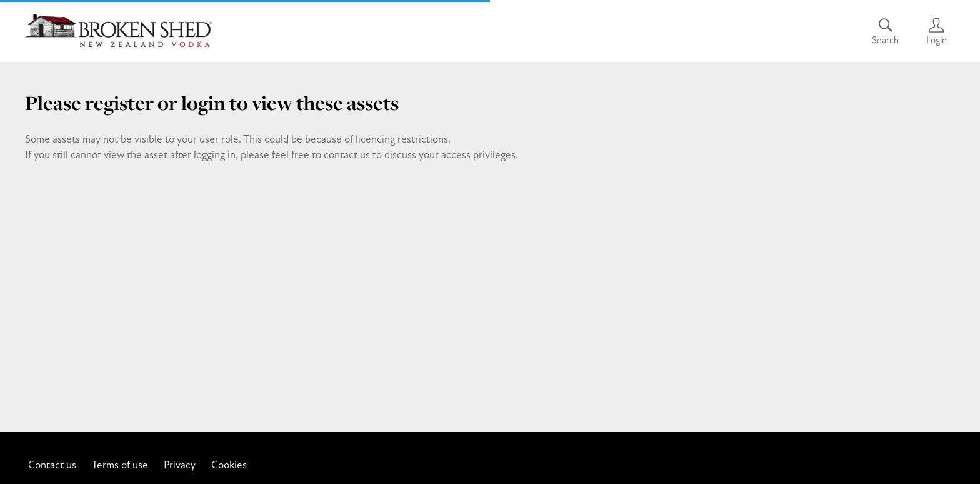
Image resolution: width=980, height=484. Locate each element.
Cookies (229, 464)
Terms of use (120, 464)
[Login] (936, 31)
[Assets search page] (885, 31)
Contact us (52, 464)
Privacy (180, 464)
